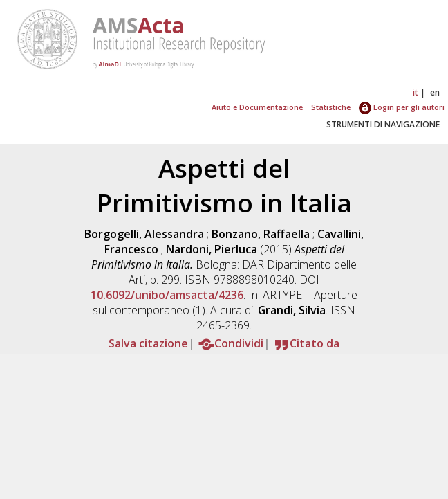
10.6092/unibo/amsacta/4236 (167, 295)
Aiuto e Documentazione (257, 107)
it (416, 92)
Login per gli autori (402, 107)
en (435, 92)
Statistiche (331, 107)
